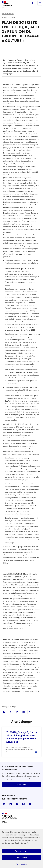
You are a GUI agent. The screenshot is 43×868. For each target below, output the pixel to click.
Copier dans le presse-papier (30, 712)
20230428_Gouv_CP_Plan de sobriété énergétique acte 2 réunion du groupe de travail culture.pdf (21, 737)
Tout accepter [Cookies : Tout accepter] (21, 851)
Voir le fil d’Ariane (8, 14)
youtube (30, 804)
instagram (23, 804)
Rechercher (33, 3)
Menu (40, 3)
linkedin (11, 804)
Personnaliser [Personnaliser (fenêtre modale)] (22, 864)
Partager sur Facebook (4, 712)
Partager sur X (11, 712)
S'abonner (22, 784)
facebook (17, 804)
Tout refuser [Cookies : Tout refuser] (21, 858)
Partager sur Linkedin (17, 712)
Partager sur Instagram (23, 712)
